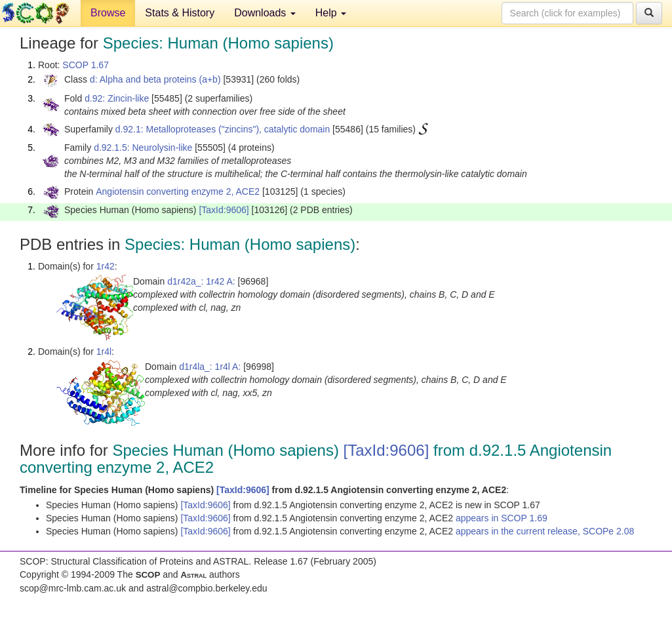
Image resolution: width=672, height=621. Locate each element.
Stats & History (180, 13)
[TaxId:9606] (224, 210)
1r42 (106, 266)
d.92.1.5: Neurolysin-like (143, 148)
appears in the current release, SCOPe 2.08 (545, 531)
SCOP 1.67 (86, 65)
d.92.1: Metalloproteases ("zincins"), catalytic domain (223, 129)
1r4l (104, 351)
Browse (108, 13)
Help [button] (331, 13)
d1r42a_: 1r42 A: (201, 281)
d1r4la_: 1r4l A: (210, 367)
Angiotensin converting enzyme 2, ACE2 (178, 191)
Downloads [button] (265, 13)
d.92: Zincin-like (117, 98)
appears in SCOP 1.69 (502, 518)
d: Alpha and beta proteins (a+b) (155, 79)
